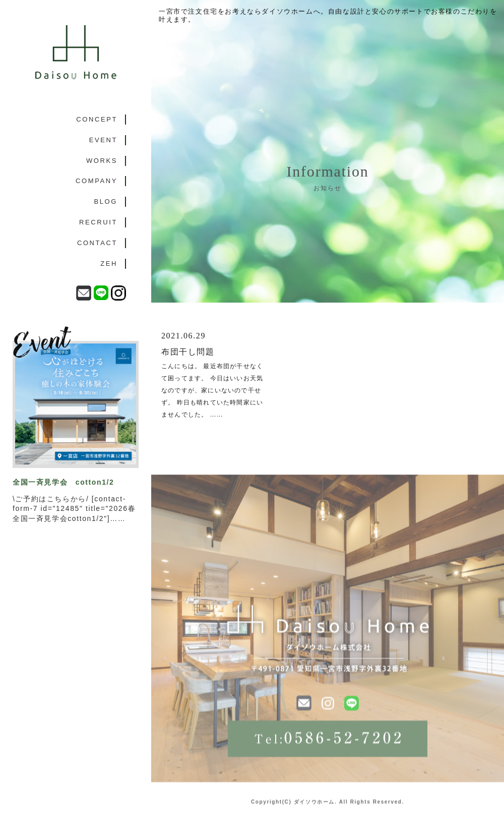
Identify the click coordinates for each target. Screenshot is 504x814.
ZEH (109, 264)
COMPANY (97, 181)
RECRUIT (98, 222)
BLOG (106, 201)
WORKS (102, 161)
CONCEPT (97, 119)
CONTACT (97, 243)
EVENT (103, 140)
